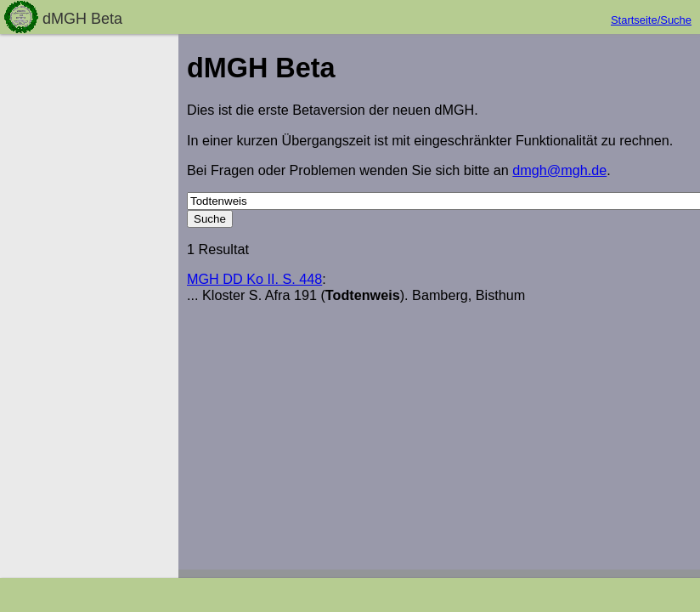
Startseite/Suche (651, 20)
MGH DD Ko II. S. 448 (254, 279)
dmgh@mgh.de (559, 170)
